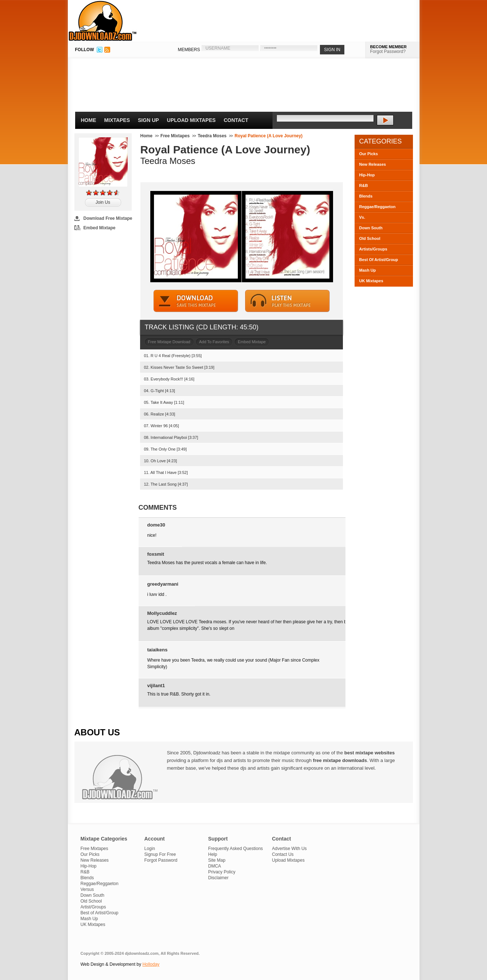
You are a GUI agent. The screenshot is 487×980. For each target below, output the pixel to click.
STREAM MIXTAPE (287, 301)
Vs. (362, 217)
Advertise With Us (289, 849)
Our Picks (369, 154)
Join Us (103, 202)
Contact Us (283, 854)
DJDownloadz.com (103, 21)
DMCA (215, 866)
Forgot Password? (388, 51)
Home (89, 120)
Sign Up (148, 120)
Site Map (217, 860)
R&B (364, 185)
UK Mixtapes (371, 281)
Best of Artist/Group (100, 913)
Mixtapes (117, 120)
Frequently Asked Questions (236, 849)
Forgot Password (161, 860)
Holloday (151, 964)
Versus (87, 889)
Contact (236, 120)
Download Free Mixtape (108, 218)
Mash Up (368, 270)
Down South (371, 228)
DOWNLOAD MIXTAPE (196, 301)
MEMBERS (189, 50)
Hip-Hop (367, 175)
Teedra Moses (212, 136)
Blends (366, 196)
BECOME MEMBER (389, 47)
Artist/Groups (93, 907)
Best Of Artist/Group (379, 260)
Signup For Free (160, 854)
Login (150, 849)
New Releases (373, 164)
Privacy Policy (222, 872)
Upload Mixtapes (192, 120)
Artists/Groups (373, 249)
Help (213, 854)
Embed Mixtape (100, 228)
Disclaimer (219, 878)
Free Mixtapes (175, 136)
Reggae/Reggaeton (378, 207)
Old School (370, 238)
